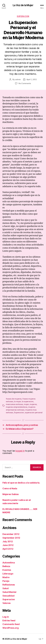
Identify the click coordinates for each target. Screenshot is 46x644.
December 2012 (11, 534)
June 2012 (8, 545)
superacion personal (34, 413)
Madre (6, 577)
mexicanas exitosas (14, 404)
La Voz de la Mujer (23, 5)
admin (18, 79)
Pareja (6, 581)
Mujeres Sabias (11, 494)
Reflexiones (9, 585)
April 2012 (8, 549)
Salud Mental (9, 592)
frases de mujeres (14, 399)
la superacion (28, 401)
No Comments (25, 83)
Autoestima (9, 563)
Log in (6, 617)
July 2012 (8, 541)
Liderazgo (8, 574)
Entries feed (9, 621)
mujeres (33, 404)
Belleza (6, 566)
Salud (6, 588)
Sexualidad (8, 596)
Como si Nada (10, 488)
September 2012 (11, 538)
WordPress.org (11, 628)
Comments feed (11, 624)
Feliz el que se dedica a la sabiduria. (21, 483)
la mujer (17, 401)
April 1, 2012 (32, 79)
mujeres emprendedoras (17, 407)
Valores (7, 603)
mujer (26, 404)
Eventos (7, 570)
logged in (20, 451)
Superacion (23, 16)
